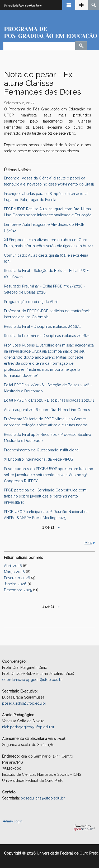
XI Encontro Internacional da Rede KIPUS (38, 459)
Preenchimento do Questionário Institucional (42, 450)
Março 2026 (14, 572)
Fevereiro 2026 (17, 578)
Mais (88, 543)
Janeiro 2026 (15, 584)
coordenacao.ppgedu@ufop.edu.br (32, 680)
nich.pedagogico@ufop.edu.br (28, 727)
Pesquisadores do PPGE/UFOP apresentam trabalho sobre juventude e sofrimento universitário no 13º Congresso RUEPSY (49, 475)
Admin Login (13, 821)
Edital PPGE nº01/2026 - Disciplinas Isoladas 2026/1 (49, 400)
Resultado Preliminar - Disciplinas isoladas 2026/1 (47, 336)
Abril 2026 (13, 566)
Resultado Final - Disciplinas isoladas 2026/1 (42, 326)
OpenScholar (84, 828)
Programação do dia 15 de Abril (31, 302)
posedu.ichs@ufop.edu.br (24, 703)
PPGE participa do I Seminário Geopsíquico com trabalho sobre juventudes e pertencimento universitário (45, 496)
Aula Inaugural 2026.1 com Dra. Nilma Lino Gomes (47, 410)
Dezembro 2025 (18, 590)
